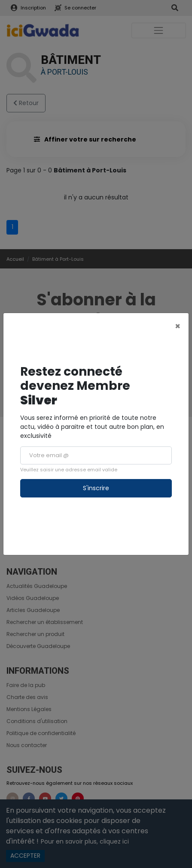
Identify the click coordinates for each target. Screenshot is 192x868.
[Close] (178, 326)
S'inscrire (96, 488)
